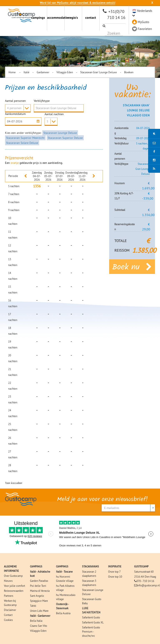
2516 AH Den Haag (145, 577)
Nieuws (8, 581)
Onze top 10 (115, 577)
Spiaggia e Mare (39, 601)
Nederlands (145, 11)
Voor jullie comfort (14, 586)
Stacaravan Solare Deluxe (22, 143)
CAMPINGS (36, 566)
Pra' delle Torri (38, 586)
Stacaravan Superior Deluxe (65, 138)
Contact (8, 615)
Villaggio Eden (65, 72)
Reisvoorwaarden (14, 591)
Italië (26, 72)
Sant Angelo (37, 596)
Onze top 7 (114, 572)
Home (12, 72)
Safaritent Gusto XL (93, 622)
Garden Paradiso (39, 581)
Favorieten (145, 29)
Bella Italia (36, 621)
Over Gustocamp (13, 576)
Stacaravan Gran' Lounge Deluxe (99, 72)
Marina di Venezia (40, 591)
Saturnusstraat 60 (144, 572)
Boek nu (132, 267)
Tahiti (33, 606)
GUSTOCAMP (141, 566)
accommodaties (56, 18)
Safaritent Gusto (91, 617)
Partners (9, 596)
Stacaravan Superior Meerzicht (25, 138)
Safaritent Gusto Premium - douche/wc (91, 632)
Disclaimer (10, 610)
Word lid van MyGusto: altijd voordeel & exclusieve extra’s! (77, 3)
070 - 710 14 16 (145, 581)
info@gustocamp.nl (148, 585)
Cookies (8, 620)
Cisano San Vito (39, 626)
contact (91, 18)
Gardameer (43, 72)
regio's (73, 18)
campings (38, 18)
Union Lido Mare (39, 611)
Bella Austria (63, 613)
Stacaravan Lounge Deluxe (60, 133)
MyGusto (143, 22)
